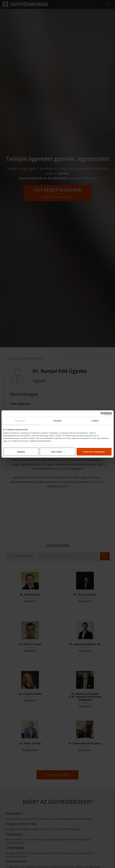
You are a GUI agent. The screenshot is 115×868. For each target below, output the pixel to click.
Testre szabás (58, 452)
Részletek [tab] (57, 421)
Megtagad (21, 452)
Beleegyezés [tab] (20, 421)
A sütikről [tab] (95, 421)
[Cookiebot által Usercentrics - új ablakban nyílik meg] (97, 414)
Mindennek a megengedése (94, 452)
